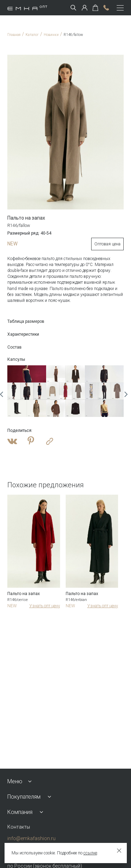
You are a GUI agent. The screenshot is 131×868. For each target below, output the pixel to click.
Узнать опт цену (45, 606)
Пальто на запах (24, 594)
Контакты (19, 827)
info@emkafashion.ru (31, 838)
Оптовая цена (107, 244)
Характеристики (23, 334)
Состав (14, 347)
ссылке (90, 853)
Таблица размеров (26, 321)
